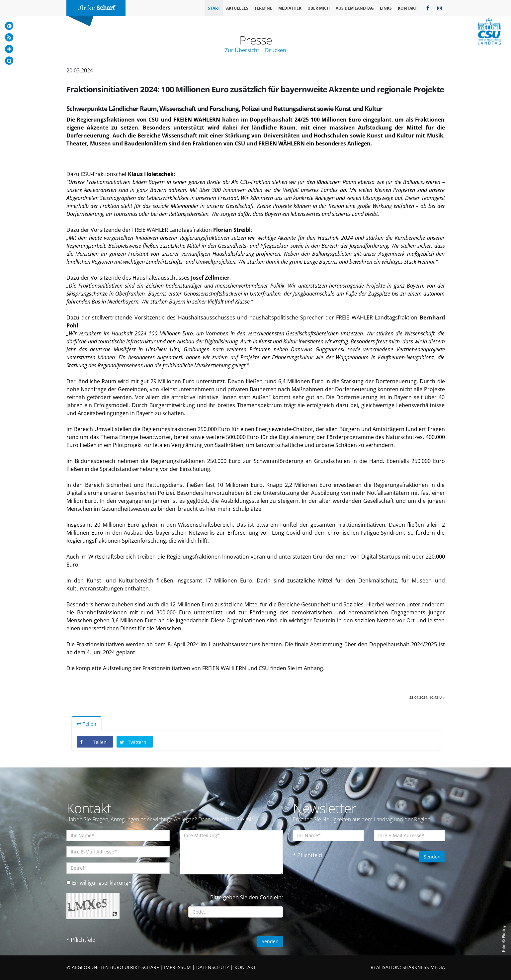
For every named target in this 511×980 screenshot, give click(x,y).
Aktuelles (237, 8)
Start (214, 8)
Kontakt (407, 8)
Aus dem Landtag (355, 8)
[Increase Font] (9, 49)
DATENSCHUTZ (213, 968)
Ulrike (96, 8)
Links (386, 8)
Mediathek (290, 8)
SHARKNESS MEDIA (424, 968)
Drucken (276, 50)
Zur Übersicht (242, 50)
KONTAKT (245, 968)
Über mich (319, 8)
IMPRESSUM (177, 968)
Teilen (86, 724)
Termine (263, 8)
